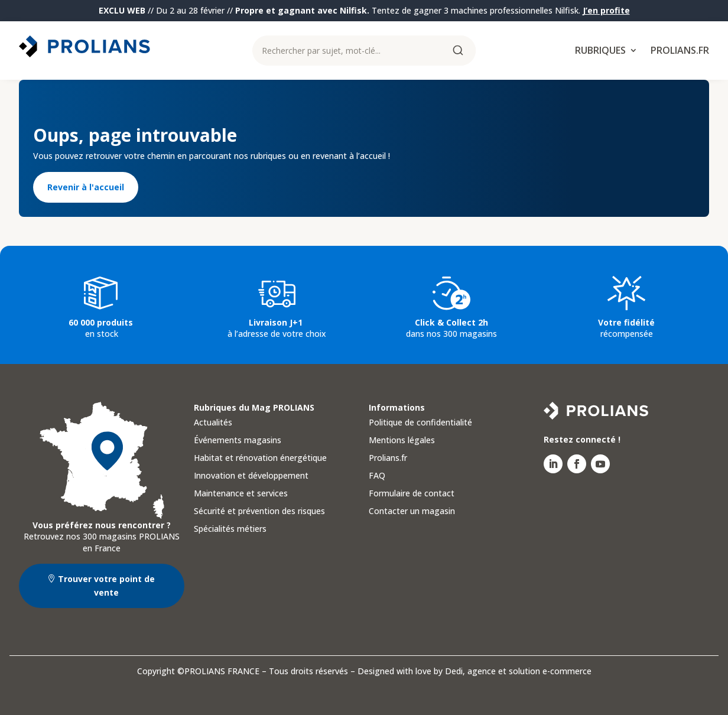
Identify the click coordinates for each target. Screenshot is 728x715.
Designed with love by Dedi (410, 671)
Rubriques (600, 51)
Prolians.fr (680, 51)
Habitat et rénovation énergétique (260, 459)
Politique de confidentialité (420, 423)
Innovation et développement (251, 476)
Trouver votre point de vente (106, 586)
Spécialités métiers (230, 529)
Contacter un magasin (412, 512)
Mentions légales (402, 441)
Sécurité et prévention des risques (259, 512)
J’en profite (606, 10)
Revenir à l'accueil (86, 187)
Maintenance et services (241, 494)
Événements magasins (238, 441)
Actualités (213, 423)
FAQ (377, 476)
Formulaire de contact (412, 494)
